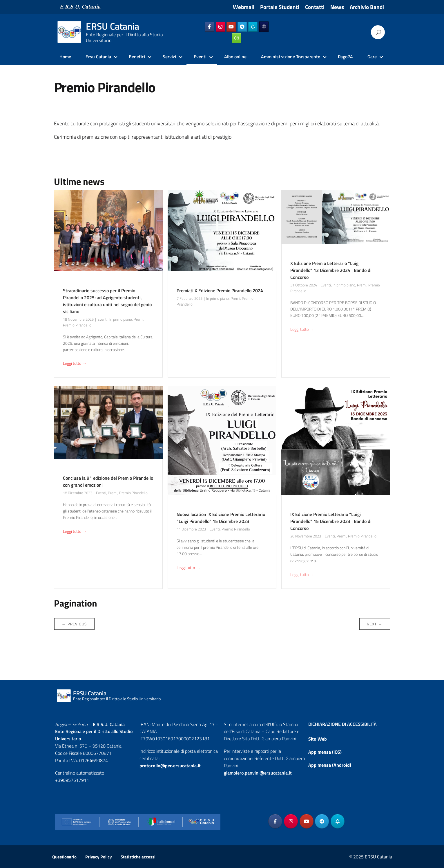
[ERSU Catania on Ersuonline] (264, 27)
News (337, 7)
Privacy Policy (99, 857)
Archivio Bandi (367, 7)
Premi (138, 319)
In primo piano (121, 319)
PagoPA (345, 57)
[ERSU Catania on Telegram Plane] (242, 27)
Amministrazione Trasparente (291, 57)
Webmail (244, 7)
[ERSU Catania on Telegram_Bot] (253, 27)
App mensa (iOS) (325, 752)
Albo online (235, 57)
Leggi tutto (75, 364)
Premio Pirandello (77, 325)
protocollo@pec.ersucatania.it (170, 766)
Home (65, 57)
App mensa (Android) (330, 765)
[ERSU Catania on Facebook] (209, 27)
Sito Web (318, 739)
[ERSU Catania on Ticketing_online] (237, 38)
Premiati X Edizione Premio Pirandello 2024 (220, 290)
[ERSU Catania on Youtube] (231, 27)
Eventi (200, 57)
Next (375, 624)
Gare (372, 57)
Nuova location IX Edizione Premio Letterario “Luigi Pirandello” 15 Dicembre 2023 (221, 518)
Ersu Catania (98, 57)
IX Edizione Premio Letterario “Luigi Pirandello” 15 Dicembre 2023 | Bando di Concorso (331, 521)
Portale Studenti (280, 7)
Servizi (169, 57)
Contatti (315, 7)
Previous (74, 624)
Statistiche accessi (138, 857)
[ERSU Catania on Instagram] (220, 27)
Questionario (64, 857)
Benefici (137, 57)
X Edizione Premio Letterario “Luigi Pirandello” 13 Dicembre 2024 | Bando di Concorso (331, 270)
